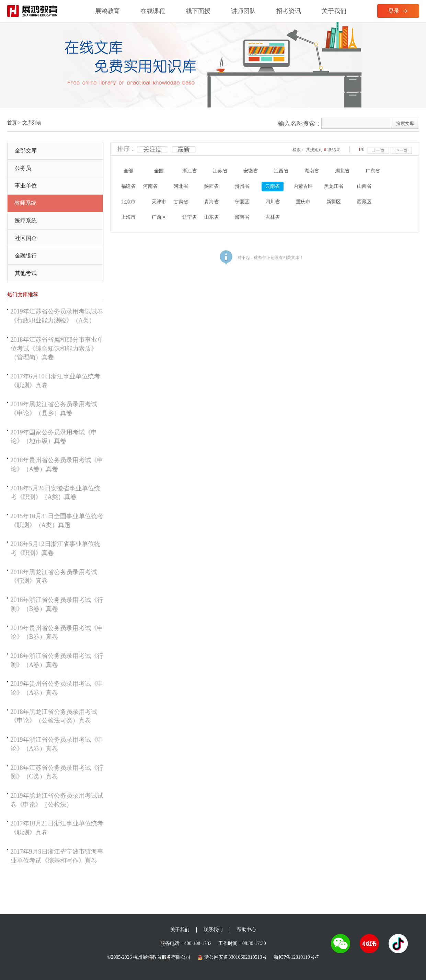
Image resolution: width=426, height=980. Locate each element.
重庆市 (303, 202)
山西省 (364, 186)
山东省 (211, 217)
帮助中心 (246, 930)
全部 (128, 171)
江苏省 (220, 171)
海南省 (242, 217)
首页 (12, 123)
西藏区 (364, 202)
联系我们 (213, 930)
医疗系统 (26, 221)
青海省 (211, 202)
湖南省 (312, 171)
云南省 (273, 186)
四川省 (273, 202)
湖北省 (342, 171)
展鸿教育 (107, 11)
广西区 (159, 217)
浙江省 (189, 171)
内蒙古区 (303, 186)
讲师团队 (243, 11)
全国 (159, 171)
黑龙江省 (334, 186)
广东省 (373, 171)
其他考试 (26, 273)
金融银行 (26, 256)
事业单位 (26, 186)
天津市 (159, 202)
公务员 (23, 168)
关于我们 (334, 11)
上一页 (378, 150)
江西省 (281, 171)
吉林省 (273, 217)
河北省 (181, 186)
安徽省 (251, 171)
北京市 (128, 202)
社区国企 (26, 238)
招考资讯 (289, 11)
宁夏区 (242, 202)
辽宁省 (189, 217)
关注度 (152, 149)
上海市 (128, 217)
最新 (184, 149)
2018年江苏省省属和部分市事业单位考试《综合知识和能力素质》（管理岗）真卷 (57, 348)
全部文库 (26, 151)
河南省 (150, 186)
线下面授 (198, 11)
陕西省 (211, 186)
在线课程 (153, 11)
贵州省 (242, 186)
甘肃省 (181, 202)
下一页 (401, 150)
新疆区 (334, 202)
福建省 (128, 186)
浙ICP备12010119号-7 (296, 957)
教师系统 (25, 203)
